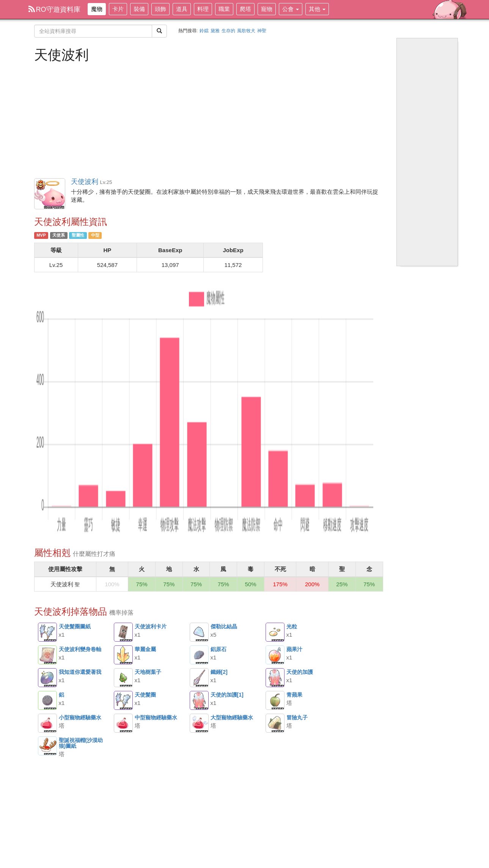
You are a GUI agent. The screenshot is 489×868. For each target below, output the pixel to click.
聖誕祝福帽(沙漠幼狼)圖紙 (47, 746)
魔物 (97, 9)
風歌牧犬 (246, 31)
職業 (224, 9)
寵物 (267, 9)
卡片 (118, 9)
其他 (317, 9)
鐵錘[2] (199, 678)
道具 (182, 9)
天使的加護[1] (199, 700)
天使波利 (50, 194)
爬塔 (245, 9)
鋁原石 (199, 655)
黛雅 (215, 31)
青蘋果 (275, 700)
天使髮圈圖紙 (47, 632)
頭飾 (160, 9)
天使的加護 (275, 678)
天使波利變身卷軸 (47, 655)
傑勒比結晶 (199, 632)
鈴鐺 (204, 31)
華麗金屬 (123, 655)
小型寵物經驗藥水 (47, 723)
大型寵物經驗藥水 (199, 723)
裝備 (139, 9)
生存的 (228, 31)
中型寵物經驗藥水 (123, 723)
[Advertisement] (209, 119)
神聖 (262, 31)
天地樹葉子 (123, 678)
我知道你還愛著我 (47, 678)
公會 (291, 9)
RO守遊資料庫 (54, 9)
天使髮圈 (123, 700)
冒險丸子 (275, 723)
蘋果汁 (275, 655)
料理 (203, 9)
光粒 (275, 632)
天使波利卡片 (123, 632)
